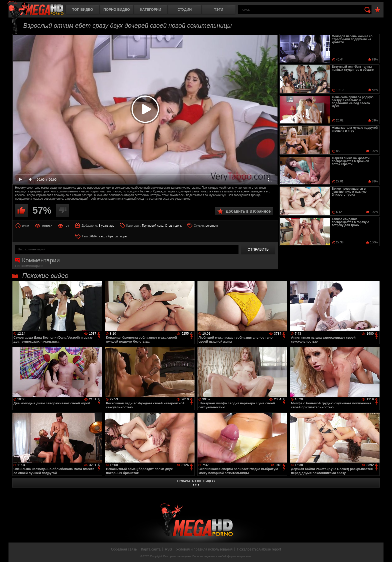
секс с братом (109, 236)
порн (123, 236)
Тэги (219, 9)
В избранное (377, 10)
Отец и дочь (173, 226)
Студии (184, 9)
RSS (168, 549)
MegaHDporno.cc (35, 9)
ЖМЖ (93, 236)
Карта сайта (151, 549)
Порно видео (117, 9)
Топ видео (83, 9)
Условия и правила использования (204, 549)
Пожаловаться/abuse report (259, 549)
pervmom (212, 226)
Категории (151, 9)
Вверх (384, 553)
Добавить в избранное (248, 211)
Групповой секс (153, 226)
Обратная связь (124, 549)
